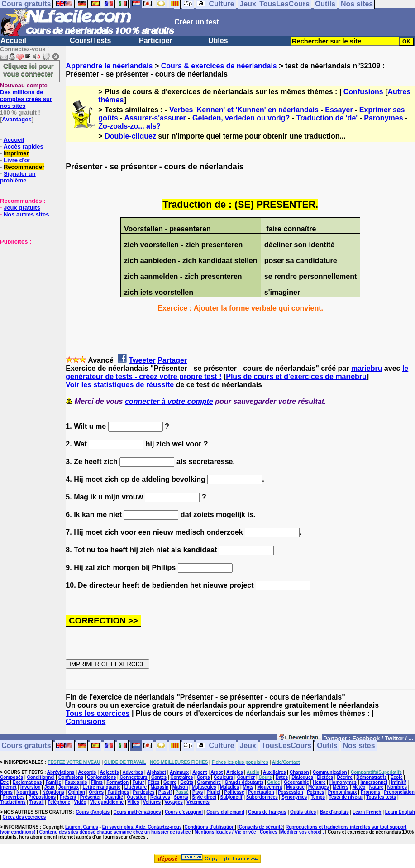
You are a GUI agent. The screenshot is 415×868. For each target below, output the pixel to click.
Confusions (363, 92)
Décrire (344, 777)
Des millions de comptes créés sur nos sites (26, 96)
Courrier (246, 777)
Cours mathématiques (137, 812)
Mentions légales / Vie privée (225, 832)
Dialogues (302, 777)
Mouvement (270, 787)
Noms (6, 792)
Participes (118, 792)
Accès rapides (23, 146)
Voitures (152, 802)
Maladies (229, 787)
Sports (181, 797)
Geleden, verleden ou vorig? (241, 118)
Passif (165, 792)
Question (136, 797)
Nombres (397, 787)
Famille (53, 782)
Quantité (114, 797)
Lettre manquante (101, 787)
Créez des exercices (24, 817)
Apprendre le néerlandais (109, 66)
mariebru (367, 368)
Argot (217, 772)
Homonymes (343, 782)
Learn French (367, 812)
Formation (117, 782)
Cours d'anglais (93, 812)
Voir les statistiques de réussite (120, 385)
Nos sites (359, 746)
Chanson (299, 772)
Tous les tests (381, 797)
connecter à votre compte (169, 401)
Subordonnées (262, 797)
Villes (134, 802)
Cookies (269, 832)
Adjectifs (109, 772)
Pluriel (214, 792)
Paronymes (383, 118)
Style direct (204, 797)
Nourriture (27, 792)
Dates (282, 777)
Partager (172, 360)
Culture (222, 746)
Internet (8, 787)
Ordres (96, 792)
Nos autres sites (26, 214)
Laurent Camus (82, 827)
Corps (203, 777)
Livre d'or (17, 160)
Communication (330, 772)
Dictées (325, 777)
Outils (327, 746)
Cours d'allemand (225, 812)
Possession (291, 792)
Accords (87, 772)
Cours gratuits (26, 746)
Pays (198, 792)
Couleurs (223, 777)
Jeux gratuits (22, 208)
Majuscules (204, 787)
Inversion (30, 787)
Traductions (13, 802)
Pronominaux (343, 792)
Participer (156, 41)
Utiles (218, 41)
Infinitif (398, 782)
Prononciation (399, 792)
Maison (180, 787)
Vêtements (198, 802)
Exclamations (27, 782)
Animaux (179, 772)
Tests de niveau (346, 797)
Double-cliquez (130, 136)
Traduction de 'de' (327, 118)
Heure (319, 782)
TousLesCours (287, 746)
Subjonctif (231, 797)
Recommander (24, 167)
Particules (144, 792)
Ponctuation (261, 792)
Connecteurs (134, 777)
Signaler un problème (18, 177)
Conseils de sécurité (261, 827)
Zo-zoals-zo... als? (129, 126)
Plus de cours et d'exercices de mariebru (296, 376)
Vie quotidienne (107, 802)
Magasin (159, 787)
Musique (295, 787)
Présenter (91, 797)
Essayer (339, 110)
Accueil (13, 41)
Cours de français (267, 812)
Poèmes (315, 792)
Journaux (69, 787)
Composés (12, 777)
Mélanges (319, 787)
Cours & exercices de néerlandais (219, 66)
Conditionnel (41, 777)
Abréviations (61, 772)
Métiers (341, 787)
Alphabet (156, 772)
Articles (235, 772)
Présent (68, 797)
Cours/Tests (90, 41)
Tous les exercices (98, 713)
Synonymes (294, 797)
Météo (359, 787)
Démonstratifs (371, 777)
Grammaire (209, 782)
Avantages (17, 119)
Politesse (234, 792)
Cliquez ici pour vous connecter (29, 70)
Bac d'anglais (334, 812)
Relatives (160, 797)
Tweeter (142, 360)
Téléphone (59, 802)
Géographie (296, 782)
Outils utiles (303, 812)
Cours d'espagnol (184, 812)
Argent (200, 772)
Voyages (173, 802)
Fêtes (153, 782)
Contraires (181, 777)
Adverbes (133, 772)
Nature (377, 787)
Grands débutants (244, 782)
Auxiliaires (274, 772)
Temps (318, 797)
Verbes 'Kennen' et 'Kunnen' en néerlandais (244, 110)
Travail (37, 802)
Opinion (76, 792)
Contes (159, 777)
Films (97, 782)
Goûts (187, 782)
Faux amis (76, 782)
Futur (138, 782)
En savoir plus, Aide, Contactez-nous (142, 827)
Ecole (397, 777)
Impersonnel (374, 782)
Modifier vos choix (300, 832)
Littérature (136, 787)
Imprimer (16, 153)
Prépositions (42, 797)
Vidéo (80, 802)
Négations (53, 792)
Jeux (248, 746)
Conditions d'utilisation (210, 827)
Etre (4, 782)
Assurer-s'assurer (155, 118)
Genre (170, 782)
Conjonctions (101, 777)
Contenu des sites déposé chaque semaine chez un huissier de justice (115, 832)
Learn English (400, 812)
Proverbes (14, 797)
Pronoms (370, 792)
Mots (248, 787)
